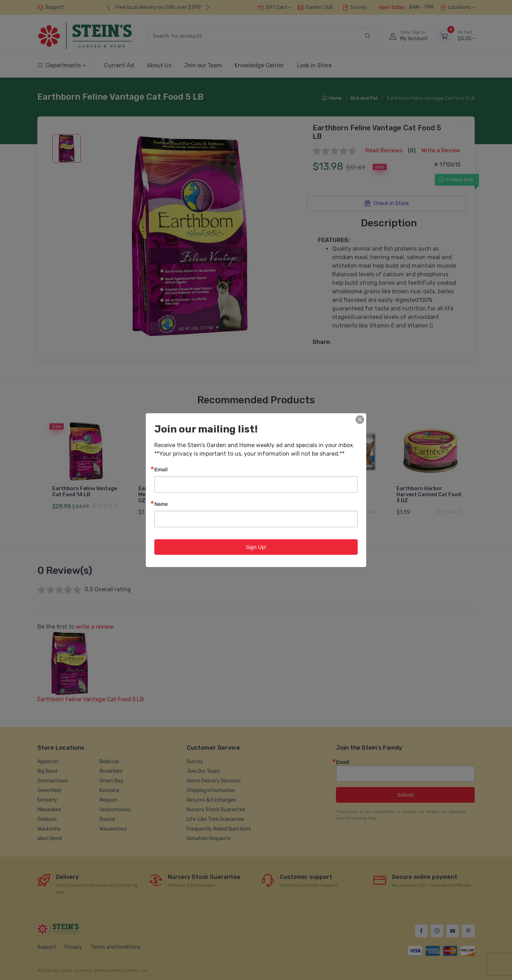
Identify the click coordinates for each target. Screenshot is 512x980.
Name (161, 504)
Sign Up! (256, 547)
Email (161, 469)
